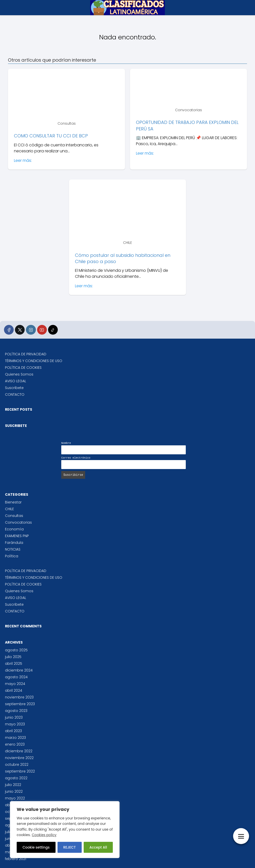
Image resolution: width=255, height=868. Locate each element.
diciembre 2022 (19, 751)
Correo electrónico (76, 458)
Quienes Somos (19, 374)
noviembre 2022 (19, 758)
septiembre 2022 (20, 771)
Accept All (98, 847)
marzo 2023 (15, 738)
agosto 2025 (16, 650)
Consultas (14, 516)
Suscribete (14, 388)
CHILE (9, 509)
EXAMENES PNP (17, 536)
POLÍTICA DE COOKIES (23, 368)
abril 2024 (14, 690)
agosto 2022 (16, 778)
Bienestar (13, 502)
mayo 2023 (15, 724)
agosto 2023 (16, 711)
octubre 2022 (17, 765)
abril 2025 (14, 664)
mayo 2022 (15, 798)
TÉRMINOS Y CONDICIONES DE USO (34, 361)
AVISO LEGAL (16, 381)
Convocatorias (18, 522)
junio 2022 (14, 791)
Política (12, 556)
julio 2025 (13, 657)
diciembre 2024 (19, 670)
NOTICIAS (13, 549)
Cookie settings (36, 847)
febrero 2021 (16, 859)
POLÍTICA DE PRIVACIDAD (26, 354)
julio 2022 (13, 785)
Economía (14, 529)
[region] (65, 830)
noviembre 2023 (19, 697)
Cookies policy (44, 835)
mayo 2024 (15, 684)
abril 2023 (13, 731)
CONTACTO (15, 394)
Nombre (66, 443)
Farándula (14, 543)
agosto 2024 (16, 677)
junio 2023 (14, 717)
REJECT (69, 847)
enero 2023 (15, 744)
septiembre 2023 (20, 704)
